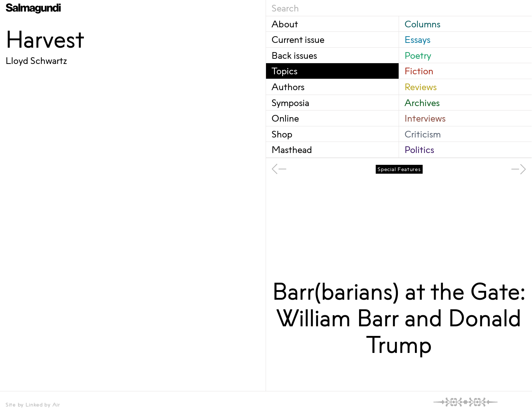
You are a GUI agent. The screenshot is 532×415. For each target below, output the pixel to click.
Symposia (290, 103)
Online (285, 118)
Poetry (418, 55)
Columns (422, 24)
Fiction (419, 71)
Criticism (423, 134)
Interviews (425, 118)
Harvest (45, 39)
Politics (419, 149)
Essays (417, 39)
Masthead (292, 149)
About (285, 24)
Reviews (421, 87)
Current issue (298, 39)
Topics (284, 71)
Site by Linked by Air (33, 404)
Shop (282, 134)
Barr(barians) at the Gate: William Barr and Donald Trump (399, 318)
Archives (422, 103)
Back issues (294, 55)
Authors (288, 87)
